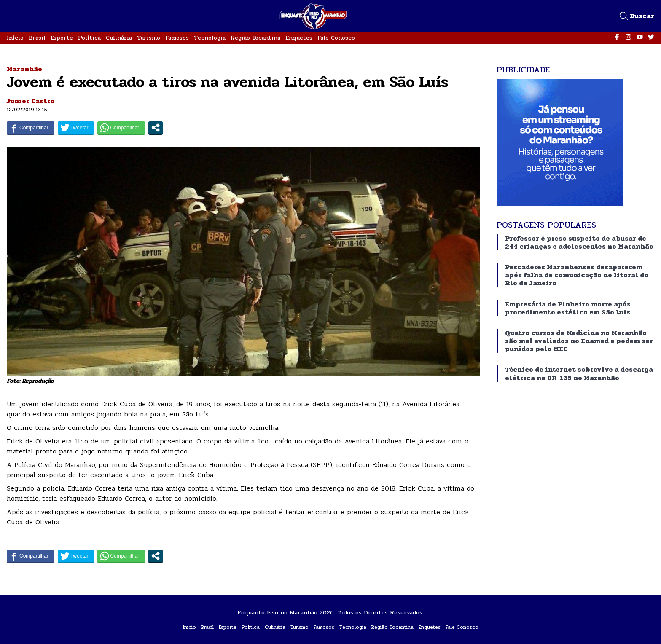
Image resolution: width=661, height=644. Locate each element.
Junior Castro (31, 101)
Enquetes (299, 38)
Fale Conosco (336, 38)
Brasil (37, 38)
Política (89, 38)
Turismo (149, 38)
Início (15, 38)
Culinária (119, 38)
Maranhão (24, 69)
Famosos (177, 38)
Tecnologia (210, 38)
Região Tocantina (255, 38)
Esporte (62, 38)
